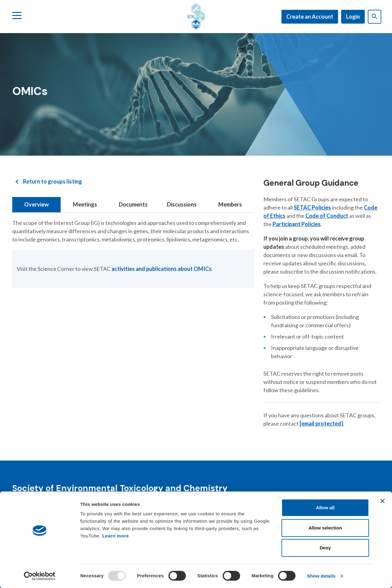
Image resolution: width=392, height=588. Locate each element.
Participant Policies (297, 224)
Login (353, 17)
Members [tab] (230, 204)
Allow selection (325, 528)
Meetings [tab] (85, 204)
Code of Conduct (327, 216)
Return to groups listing (53, 181)
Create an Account (310, 17)
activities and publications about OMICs (162, 269)
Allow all (325, 508)
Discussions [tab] (182, 204)
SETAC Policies (312, 207)
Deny (325, 548)
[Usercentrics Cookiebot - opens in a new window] (40, 576)
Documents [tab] (133, 204)
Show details (321, 576)
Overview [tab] (36, 204)
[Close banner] (383, 501)
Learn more (116, 536)
